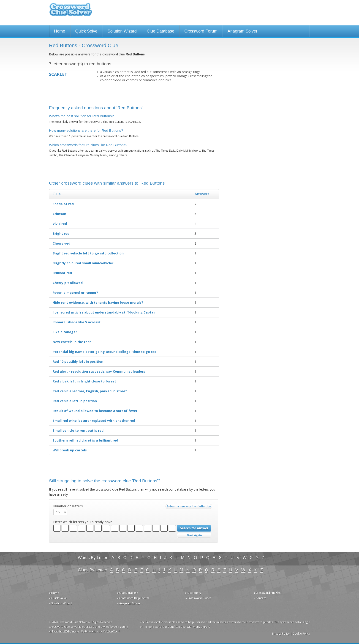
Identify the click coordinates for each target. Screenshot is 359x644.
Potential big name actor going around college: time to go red (105, 352)
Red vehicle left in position (75, 401)
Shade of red (63, 204)
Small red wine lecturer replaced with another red (94, 421)
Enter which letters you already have (83, 522)
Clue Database (160, 31)
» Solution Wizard (61, 603)
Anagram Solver (242, 31)
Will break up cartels (70, 450)
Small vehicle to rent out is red (78, 430)
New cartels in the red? (72, 342)
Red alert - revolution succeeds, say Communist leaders (99, 371)
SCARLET (58, 74)
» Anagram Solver (129, 603)
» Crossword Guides (198, 598)
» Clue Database (128, 593)
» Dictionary (193, 593)
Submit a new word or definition (189, 508)
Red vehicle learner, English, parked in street (90, 391)
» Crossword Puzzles (267, 593)
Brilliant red (62, 273)
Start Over (194, 535)
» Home (54, 593)
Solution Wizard (122, 31)
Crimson (59, 214)
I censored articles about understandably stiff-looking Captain (105, 312)
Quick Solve (86, 31)
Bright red (61, 233)
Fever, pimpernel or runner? (75, 293)
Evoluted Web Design (66, 631)
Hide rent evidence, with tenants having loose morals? (98, 302)
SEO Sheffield (111, 631)
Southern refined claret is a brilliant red (85, 440)
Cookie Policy (301, 634)
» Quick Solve (58, 598)
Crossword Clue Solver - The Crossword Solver (71, 12)
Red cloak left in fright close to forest (84, 381)
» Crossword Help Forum (133, 598)
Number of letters (68, 506)
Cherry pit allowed (68, 283)
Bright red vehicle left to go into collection (88, 253)
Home (60, 31)
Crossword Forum (201, 31)
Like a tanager (65, 332)
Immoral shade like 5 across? (77, 322)
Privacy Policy (281, 634)
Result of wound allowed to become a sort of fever (95, 411)
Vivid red (60, 224)
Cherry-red (61, 243)
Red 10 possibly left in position (78, 362)
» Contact (260, 598)
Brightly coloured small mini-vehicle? (83, 263)
